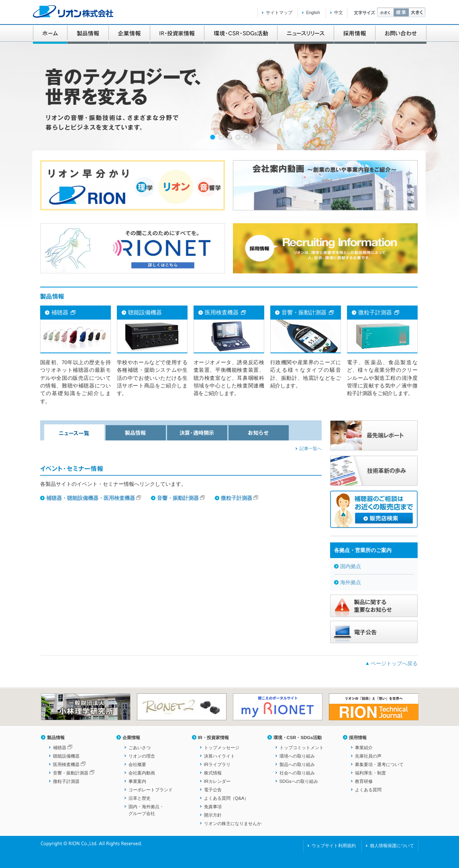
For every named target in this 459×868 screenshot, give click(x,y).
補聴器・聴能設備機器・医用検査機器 (91, 498)
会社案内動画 (142, 773)
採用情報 (358, 738)
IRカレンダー (217, 781)
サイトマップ (279, 12)
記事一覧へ (311, 448)
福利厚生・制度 (370, 773)
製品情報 (56, 738)
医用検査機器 (66, 764)
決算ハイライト (219, 756)
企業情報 (131, 738)
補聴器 (60, 748)
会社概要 (137, 764)
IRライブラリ (217, 764)
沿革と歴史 (140, 798)
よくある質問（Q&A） (226, 798)
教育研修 (364, 781)
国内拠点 (351, 566)
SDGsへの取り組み (299, 781)
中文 (339, 12)
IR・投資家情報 (213, 738)
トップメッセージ (222, 748)
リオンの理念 (142, 756)
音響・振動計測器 (178, 498)
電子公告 (213, 790)
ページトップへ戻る (394, 663)
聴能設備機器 (66, 756)
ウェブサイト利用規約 (334, 846)
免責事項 (213, 807)
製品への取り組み (297, 764)
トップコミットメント (302, 748)
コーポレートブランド (151, 790)
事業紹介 (364, 748)
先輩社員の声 (368, 756)
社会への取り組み (297, 773)
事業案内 (137, 781)
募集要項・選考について (379, 764)
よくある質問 (368, 790)
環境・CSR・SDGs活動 (298, 738)
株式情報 (213, 773)
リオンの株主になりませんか (233, 823)
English (313, 12)
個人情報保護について (392, 846)
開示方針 (213, 815)
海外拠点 (351, 582)
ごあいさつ (140, 748)
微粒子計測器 (237, 498)
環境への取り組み (297, 756)
